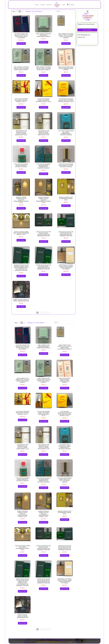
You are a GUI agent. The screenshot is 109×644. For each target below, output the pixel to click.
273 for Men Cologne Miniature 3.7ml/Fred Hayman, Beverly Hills (66, 100)
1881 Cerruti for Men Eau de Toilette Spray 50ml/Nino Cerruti (44, 68)
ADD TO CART (21, 44)
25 (20, 11)
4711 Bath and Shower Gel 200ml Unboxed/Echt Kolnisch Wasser (66, 133)
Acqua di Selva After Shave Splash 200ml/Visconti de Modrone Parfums (44, 234)
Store (64, 5)
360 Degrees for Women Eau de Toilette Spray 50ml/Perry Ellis (44, 133)
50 (22, 11)
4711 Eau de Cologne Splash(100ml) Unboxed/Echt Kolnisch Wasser (44, 166)
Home (37, 5)
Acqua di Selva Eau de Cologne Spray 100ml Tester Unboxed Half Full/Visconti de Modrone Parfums (21, 268)
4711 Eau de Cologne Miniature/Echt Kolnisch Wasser (21, 165)
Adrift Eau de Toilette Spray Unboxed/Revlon (21, 300)
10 (17, 11)
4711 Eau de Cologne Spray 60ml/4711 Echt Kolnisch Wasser (66, 165)
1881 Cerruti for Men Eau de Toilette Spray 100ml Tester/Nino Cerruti (66, 36)
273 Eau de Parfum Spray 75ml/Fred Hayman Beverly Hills (44, 100)
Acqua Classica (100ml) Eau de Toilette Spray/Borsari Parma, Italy (21, 200)
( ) (70, 5)
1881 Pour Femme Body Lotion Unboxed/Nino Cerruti (66, 68)
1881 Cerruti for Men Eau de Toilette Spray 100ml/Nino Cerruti (21, 68)
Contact (43, 5)
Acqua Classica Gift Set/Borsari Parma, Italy (66, 199)
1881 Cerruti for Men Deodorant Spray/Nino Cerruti (44, 35)
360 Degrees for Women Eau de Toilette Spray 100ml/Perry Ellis (21, 133)
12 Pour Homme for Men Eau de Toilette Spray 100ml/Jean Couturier (21, 36)
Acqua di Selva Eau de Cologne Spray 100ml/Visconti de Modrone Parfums (44, 267)
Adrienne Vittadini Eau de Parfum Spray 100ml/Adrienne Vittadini (66, 267)
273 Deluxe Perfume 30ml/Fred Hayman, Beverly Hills (21, 100)
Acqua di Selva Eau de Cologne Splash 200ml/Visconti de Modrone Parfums (66, 234)
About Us (49, 5)
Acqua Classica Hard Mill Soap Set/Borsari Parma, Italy (21, 233)
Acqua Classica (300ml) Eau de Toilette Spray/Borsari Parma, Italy (44, 200)
